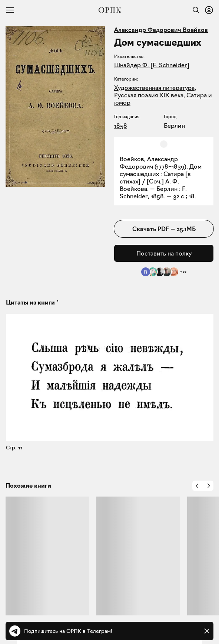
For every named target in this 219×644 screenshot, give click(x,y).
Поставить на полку (164, 253)
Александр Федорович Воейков (161, 30)
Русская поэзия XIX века (149, 95)
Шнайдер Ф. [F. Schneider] (152, 65)
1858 (121, 126)
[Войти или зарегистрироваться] (209, 10)
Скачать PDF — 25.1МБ (164, 229)
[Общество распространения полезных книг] (110, 10)
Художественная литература (154, 88)
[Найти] (194, 10)
